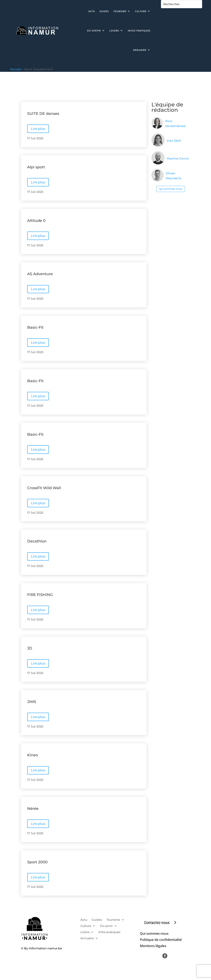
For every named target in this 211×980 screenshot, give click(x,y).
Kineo (33, 755)
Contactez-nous (157, 923)
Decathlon (37, 541)
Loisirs (114, 31)
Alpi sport (36, 167)
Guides (104, 11)
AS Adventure (40, 274)
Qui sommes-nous (171, 189)
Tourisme (120, 11)
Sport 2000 (37, 862)
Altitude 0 (36, 221)
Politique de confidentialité (161, 940)
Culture (141, 11)
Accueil (16, 69)
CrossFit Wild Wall (44, 488)
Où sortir (94, 31)
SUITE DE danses (43, 114)
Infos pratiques (139, 31)
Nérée (33, 809)
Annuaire (140, 50)
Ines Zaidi (174, 141)
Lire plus (38, 129)
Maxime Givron (178, 158)
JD (30, 648)
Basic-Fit (35, 327)
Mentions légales (153, 946)
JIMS (32, 702)
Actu (92, 11)
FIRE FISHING (40, 595)
